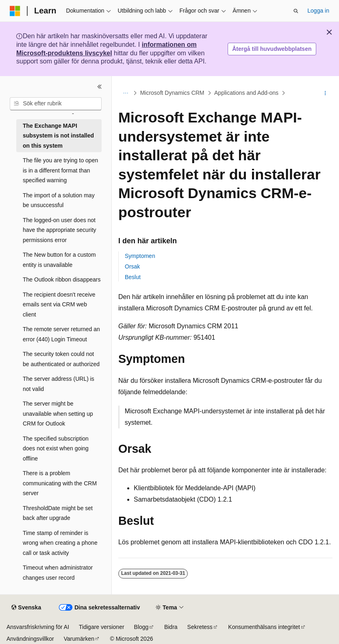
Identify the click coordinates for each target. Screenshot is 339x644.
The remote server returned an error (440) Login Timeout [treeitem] (61, 334)
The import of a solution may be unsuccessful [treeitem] (59, 200)
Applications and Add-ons (246, 93)
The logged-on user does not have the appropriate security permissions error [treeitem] (60, 230)
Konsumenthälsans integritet (264, 627)
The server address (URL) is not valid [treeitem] (59, 384)
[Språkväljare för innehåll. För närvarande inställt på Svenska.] (26, 608)
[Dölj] (100, 87)
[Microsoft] (15, 11)
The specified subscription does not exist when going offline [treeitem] (56, 449)
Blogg (141, 627)
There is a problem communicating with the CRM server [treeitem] (60, 483)
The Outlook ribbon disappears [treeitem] (62, 279)
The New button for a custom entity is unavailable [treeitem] (59, 260)
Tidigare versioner (102, 627)
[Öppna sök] (296, 11)
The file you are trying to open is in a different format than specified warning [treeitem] (60, 170)
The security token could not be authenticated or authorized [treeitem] (61, 359)
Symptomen (140, 256)
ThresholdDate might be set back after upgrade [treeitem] (58, 513)
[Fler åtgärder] (325, 93)
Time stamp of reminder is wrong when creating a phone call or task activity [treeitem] (60, 543)
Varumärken (79, 639)
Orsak (132, 266)
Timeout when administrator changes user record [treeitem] (58, 573)
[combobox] (56, 104)
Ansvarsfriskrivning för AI (38, 627)
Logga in (318, 11)
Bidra (171, 627)
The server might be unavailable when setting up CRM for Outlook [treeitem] (58, 414)
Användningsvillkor (30, 639)
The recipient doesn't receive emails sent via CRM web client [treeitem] (59, 305)
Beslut (133, 277)
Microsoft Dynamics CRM (172, 93)
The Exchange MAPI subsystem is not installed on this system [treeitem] (58, 136)
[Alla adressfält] (125, 93)
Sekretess (200, 627)
